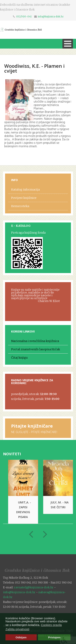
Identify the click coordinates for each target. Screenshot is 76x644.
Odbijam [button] (21, 637)
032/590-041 (24, 16)
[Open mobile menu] (68, 44)
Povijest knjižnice (24, 198)
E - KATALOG (21, 226)
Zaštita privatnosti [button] (17, 629)
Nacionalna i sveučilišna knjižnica (35, 341)
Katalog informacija (25, 190)
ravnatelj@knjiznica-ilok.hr (34, 587)
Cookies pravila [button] (51, 625)
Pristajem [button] (54, 637)
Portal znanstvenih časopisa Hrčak (36, 349)
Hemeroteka (20, 206)
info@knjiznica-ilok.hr (51, 16)
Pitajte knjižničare (32, 426)
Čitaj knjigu (19, 358)
